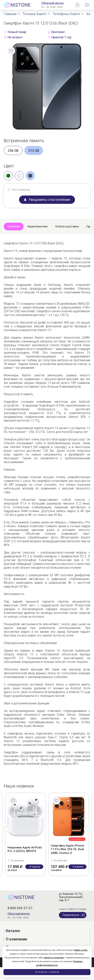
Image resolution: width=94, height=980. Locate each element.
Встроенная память (24, 141)
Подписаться (74, 915)
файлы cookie (81, 950)
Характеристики (37, 226)
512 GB (34, 151)
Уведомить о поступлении (47, 200)
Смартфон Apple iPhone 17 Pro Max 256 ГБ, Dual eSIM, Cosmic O (67, 849)
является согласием (54, 958)
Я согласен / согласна (47, 972)
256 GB (13, 151)
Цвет (9, 166)
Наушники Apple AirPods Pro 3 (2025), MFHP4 (25, 849)
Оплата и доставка (67, 226)
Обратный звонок (52, 3)
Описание (14, 226)
